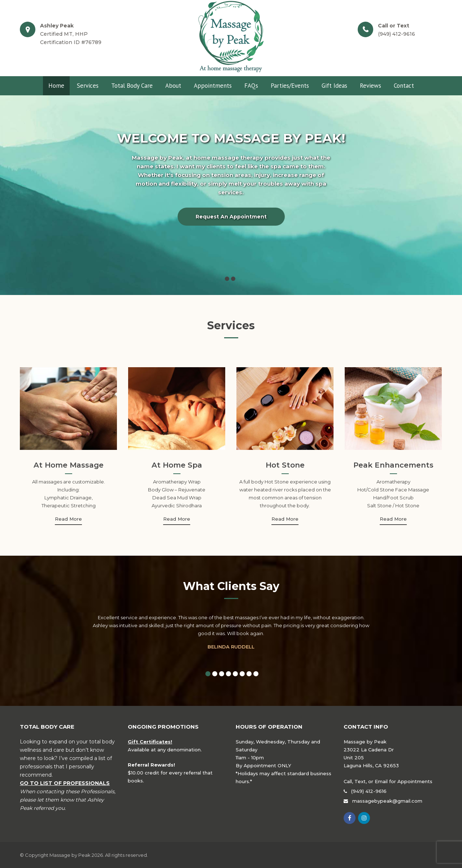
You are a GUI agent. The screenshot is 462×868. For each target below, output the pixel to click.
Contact (404, 86)
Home (56, 86)
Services (88, 86)
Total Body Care (132, 86)
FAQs (251, 86)
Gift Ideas (334, 86)
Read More (68, 519)
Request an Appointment (231, 217)
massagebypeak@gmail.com (387, 801)
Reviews (371, 86)
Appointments (213, 86)
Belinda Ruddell (231, 647)
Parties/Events (290, 86)
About (173, 86)
